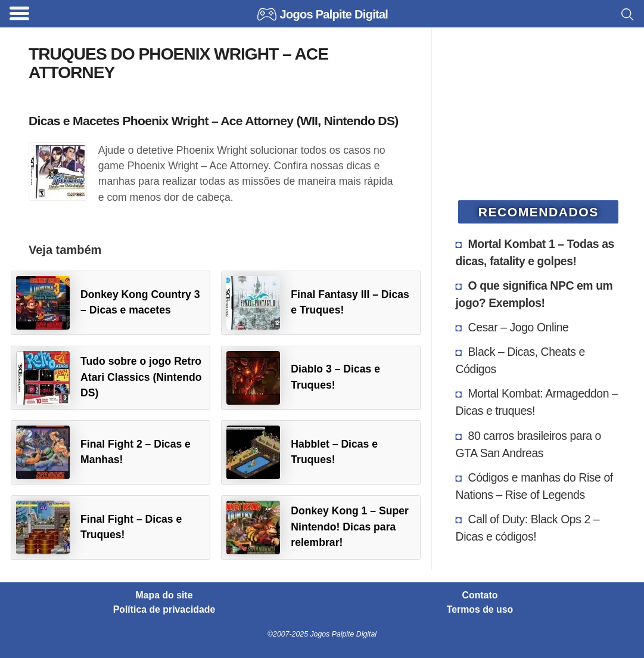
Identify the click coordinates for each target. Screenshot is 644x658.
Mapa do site (164, 595)
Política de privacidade (164, 610)
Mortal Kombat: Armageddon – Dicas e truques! (537, 402)
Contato (480, 595)
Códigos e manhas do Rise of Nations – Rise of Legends (534, 486)
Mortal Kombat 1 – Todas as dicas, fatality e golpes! (535, 252)
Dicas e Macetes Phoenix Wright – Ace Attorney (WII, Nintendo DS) (214, 121)
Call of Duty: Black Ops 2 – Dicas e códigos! (528, 528)
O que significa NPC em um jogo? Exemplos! (534, 294)
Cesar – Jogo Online (519, 327)
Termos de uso (480, 610)
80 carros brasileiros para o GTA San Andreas (528, 444)
